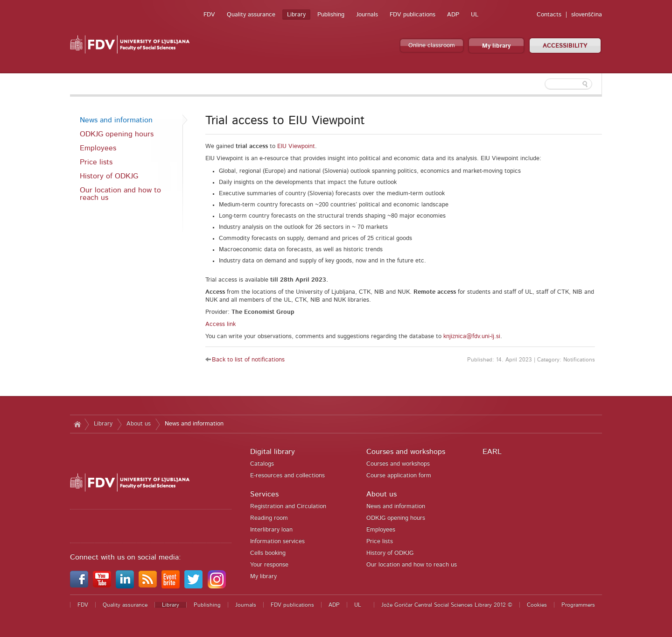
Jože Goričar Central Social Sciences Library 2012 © (447, 605)
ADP (453, 15)
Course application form (399, 476)
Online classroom (432, 46)
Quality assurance (251, 15)
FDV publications (413, 15)
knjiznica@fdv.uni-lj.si (472, 336)
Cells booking (268, 553)
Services (264, 494)
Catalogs (262, 464)
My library (496, 46)
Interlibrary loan (271, 530)
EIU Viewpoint (296, 146)
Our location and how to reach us (120, 194)
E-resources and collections (287, 476)
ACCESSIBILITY (565, 46)
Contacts (549, 15)
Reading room (269, 518)
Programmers (578, 605)
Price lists (96, 162)
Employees (98, 148)
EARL (492, 452)
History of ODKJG (109, 176)
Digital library (273, 452)
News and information (116, 120)
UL (475, 15)
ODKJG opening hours (117, 134)
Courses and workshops (406, 452)
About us (139, 424)
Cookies (537, 605)
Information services (277, 541)
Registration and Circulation (288, 506)
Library (296, 15)
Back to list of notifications (248, 360)
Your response (269, 565)
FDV (209, 15)
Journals (367, 15)
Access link (220, 324)
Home (77, 424)
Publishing (331, 15)
